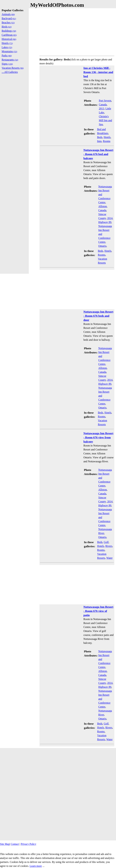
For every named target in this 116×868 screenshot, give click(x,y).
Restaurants (10, 60)
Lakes (7, 47)
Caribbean (9, 35)
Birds (7, 27)
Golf (106, 542)
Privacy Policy (28, 844)
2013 (102, 108)
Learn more (36, 866)
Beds (100, 137)
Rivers (109, 546)
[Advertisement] (77, 31)
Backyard (9, 18)
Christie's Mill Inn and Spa (105, 120)
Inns (99, 141)
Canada (103, 105)
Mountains (9, 51)
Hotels (107, 137)
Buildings (9, 31)
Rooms (107, 141)
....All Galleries (10, 72)
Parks (7, 56)
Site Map (5, 844)
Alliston (103, 206)
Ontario (102, 246)
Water (109, 558)
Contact (15, 844)
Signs (7, 64)
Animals (8, 14)
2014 (110, 218)
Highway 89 (105, 222)
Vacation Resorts (13, 68)
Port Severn (105, 101)
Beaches (8, 23)
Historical (9, 39)
